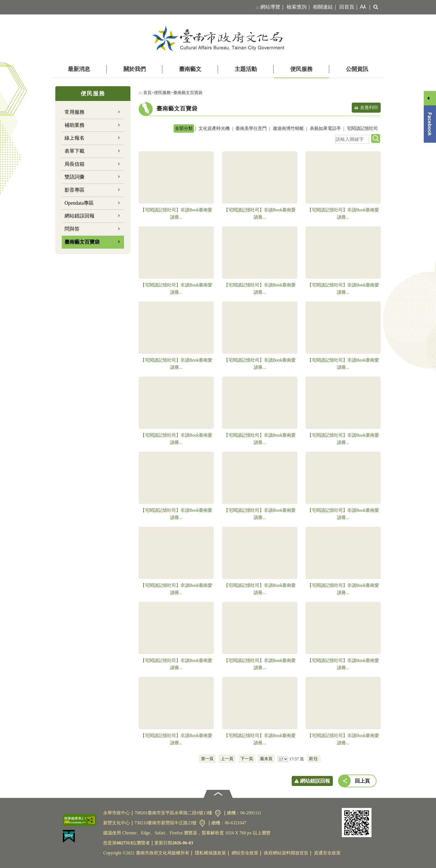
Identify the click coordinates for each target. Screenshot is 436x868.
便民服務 (301, 69)
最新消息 (79, 69)
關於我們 (135, 69)
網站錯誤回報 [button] (315, 781)
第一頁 (207, 759)
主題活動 (246, 69)
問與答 (72, 229)
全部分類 (184, 128)
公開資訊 (357, 69)
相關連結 (323, 7)
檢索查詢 (297, 7)
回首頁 (347, 7)
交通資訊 (218, 813)
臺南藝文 (190, 69)
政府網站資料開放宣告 (286, 853)
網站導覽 (270, 7)
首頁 (147, 92)
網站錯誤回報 (80, 216)
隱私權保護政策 (210, 853)
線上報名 (75, 138)
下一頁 (247, 759)
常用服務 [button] (75, 112)
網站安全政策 (245, 853)
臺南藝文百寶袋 (82, 242)
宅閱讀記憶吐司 (362, 128)
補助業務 (75, 125)
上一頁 (227, 759)
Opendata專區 (79, 203)
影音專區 (75, 190)
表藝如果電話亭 (325, 128)
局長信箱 (75, 164)
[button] (362, 7)
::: (257, 7)
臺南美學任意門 (251, 128)
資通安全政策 (327, 853)
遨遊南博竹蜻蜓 (288, 128)
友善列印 (369, 107)
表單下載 (75, 151)
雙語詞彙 (75, 177)
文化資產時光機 (214, 128)
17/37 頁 (297, 759)
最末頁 (266, 759)
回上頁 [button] (362, 781)
